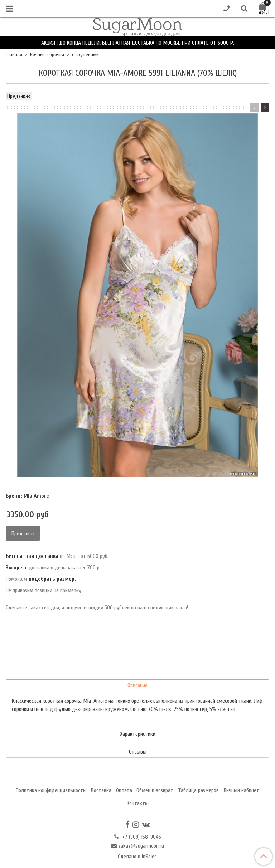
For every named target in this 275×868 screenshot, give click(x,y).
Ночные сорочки (47, 55)
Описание (137, 685)
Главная (14, 55)
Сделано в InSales (137, 857)
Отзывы (138, 752)
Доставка (101, 790)
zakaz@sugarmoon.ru (141, 846)
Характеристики (138, 734)
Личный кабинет (241, 790)
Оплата (124, 790)
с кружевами (85, 55)
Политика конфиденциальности (51, 790)
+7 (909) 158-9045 (141, 837)
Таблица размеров (198, 790)
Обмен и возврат (155, 790)
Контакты (138, 803)
